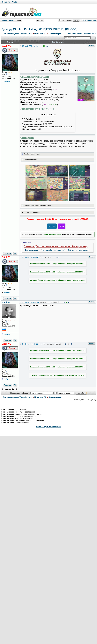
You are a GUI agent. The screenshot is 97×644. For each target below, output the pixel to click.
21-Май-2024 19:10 (30, 46)
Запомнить (66, 20)
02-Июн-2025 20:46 (31, 257)
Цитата (92, 46)
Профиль (8, 253)
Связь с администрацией (49, 427)
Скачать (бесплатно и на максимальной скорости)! (56, 246)
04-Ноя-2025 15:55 (30, 344)
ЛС (15, 253)
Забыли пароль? (89, 20)
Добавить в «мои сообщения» (81, 34)
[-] (57, 257)
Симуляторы (55, 34)
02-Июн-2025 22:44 (30, 302)
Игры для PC (40, 34)
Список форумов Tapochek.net (17, 34)
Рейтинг (7, 81)
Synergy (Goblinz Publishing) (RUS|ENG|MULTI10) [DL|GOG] (39, 29)
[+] (47, 46)
